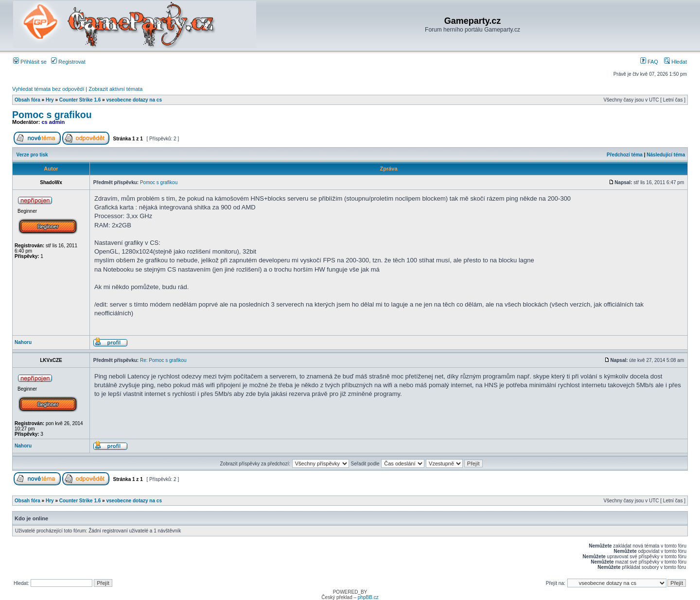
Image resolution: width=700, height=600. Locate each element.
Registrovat (68, 62)
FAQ (649, 62)
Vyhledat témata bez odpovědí (48, 89)
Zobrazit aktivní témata (115, 89)
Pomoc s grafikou (52, 115)
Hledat (675, 62)
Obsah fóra (27, 100)
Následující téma (666, 155)
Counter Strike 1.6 (80, 100)
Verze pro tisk (32, 155)
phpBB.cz (368, 597)
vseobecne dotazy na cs (134, 100)
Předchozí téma (625, 155)
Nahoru (23, 342)
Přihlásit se (30, 62)
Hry (50, 100)
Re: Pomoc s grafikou (163, 360)
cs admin (53, 122)
